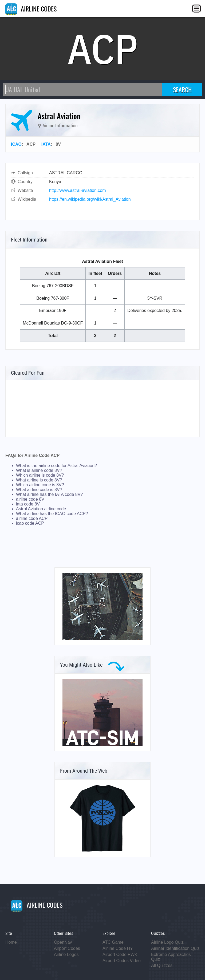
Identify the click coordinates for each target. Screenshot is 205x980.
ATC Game (113, 942)
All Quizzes (162, 965)
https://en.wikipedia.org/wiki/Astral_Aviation (90, 199)
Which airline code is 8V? (40, 485)
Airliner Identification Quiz (175, 948)
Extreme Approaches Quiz (171, 957)
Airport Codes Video (122, 961)
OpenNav (63, 942)
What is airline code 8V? (39, 470)
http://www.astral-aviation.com (78, 190)
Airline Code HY (118, 948)
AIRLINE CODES (31, 9)
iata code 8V (28, 504)
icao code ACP (30, 523)
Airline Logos (66, 955)
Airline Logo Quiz (167, 942)
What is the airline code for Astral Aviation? (56, 466)
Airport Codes (67, 948)
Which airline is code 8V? (40, 475)
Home (11, 942)
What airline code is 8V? (39, 490)
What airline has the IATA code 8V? (49, 494)
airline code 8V (30, 499)
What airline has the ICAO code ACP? (52, 514)
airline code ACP (32, 518)
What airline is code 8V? (39, 480)
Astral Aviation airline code (41, 509)
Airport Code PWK (120, 955)
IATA (46, 144)
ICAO (16, 144)
